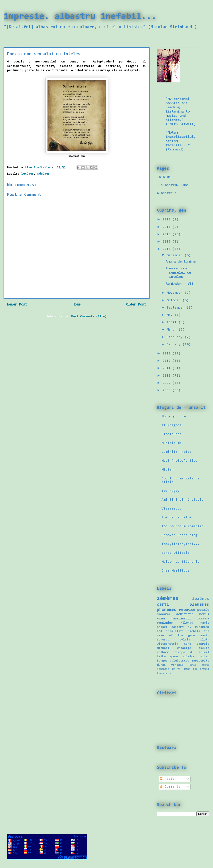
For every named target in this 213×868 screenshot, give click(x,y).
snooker (164, 614)
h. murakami (198, 627)
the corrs (164, 673)
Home (77, 305)
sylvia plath (194, 640)
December (176, 255)
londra (203, 619)
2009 (167, 383)
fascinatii (181, 619)
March (173, 330)
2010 (167, 376)
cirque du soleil (192, 652)
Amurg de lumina (181, 262)
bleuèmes (199, 605)
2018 (167, 220)
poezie (203, 610)
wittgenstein (168, 644)
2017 (167, 227)
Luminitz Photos (177, 452)
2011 (167, 368)
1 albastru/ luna (173, 185)
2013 (167, 354)
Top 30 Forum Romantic (182, 526)
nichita (194, 631)
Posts (167, 779)
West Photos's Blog (179, 461)
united (204, 657)
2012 (167, 361)
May (171, 315)
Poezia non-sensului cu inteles (178, 273)
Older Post (136, 305)
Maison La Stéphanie (180, 562)
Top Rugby (171, 491)
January (175, 344)
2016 (167, 234)
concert (177, 627)
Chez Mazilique (176, 571)
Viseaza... (172, 509)
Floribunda (172, 434)
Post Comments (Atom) (89, 317)
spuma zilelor (182, 657)
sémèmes (43, 174)
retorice (187, 610)
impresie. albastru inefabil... (80, 17)
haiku (161, 657)
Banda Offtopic (176, 553)
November (176, 293)
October (175, 300)
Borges (162, 661)
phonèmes (167, 610)
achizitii (185, 614)
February (176, 337)
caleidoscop (179, 661)
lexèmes (28, 174)
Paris (192, 665)
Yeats (205, 665)
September (177, 308)
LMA (160, 631)
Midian (168, 470)
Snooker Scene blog (179, 535)
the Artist (201, 669)
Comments (170, 787)
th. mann (184, 669)
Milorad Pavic (195, 623)
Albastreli (167, 193)
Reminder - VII (180, 284)
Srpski (162, 627)
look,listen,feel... (180, 544)
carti (163, 605)
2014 (167, 249)
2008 (167, 390)
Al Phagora (172, 425)
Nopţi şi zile (174, 416)
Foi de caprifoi (177, 518)
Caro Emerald (197, 644)
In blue (164, 177)
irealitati (175, 631)
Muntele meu (173, 443)
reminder (165, 623)
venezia (177, 665)
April (173, 322)
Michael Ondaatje (174, 648)
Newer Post (17, 305)
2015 (167, 242)
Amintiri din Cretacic (182, 500)
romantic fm (166, 669)
